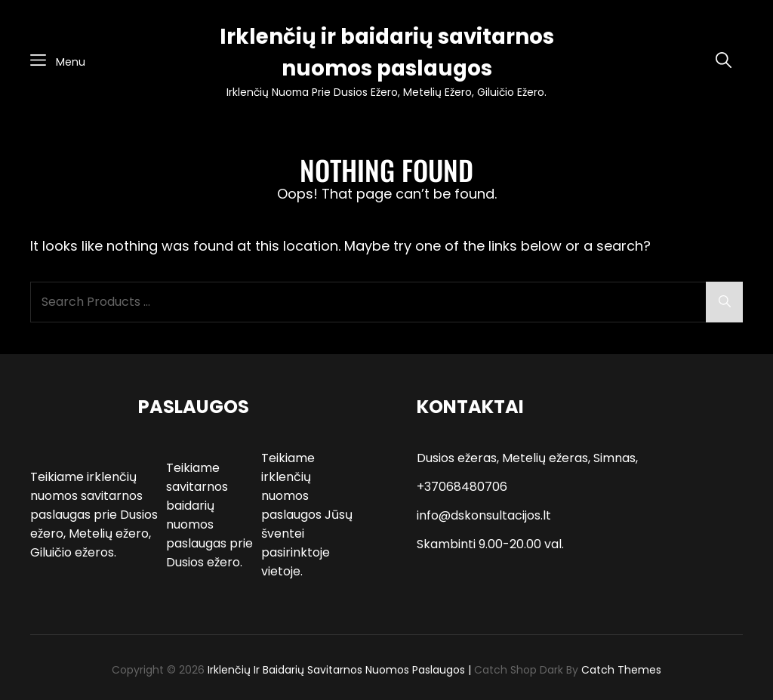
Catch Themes (621, 670)
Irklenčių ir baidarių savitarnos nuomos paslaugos (336, 670)
